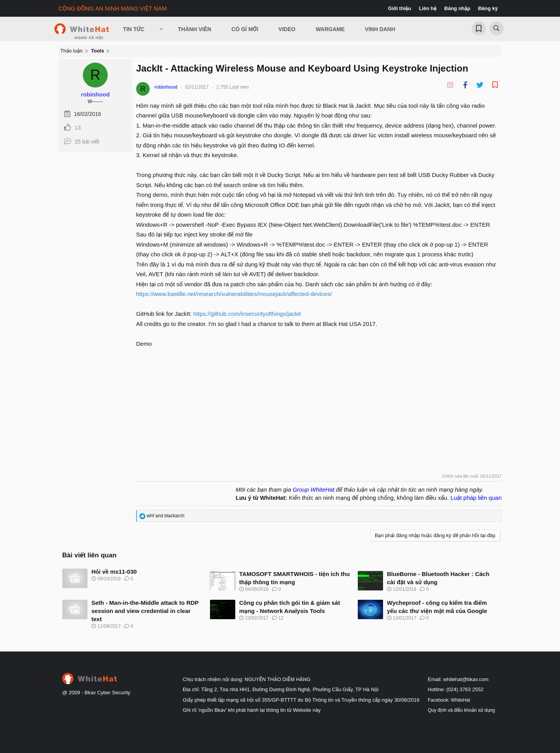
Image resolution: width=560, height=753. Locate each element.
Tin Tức (134, 29)
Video (287, 29)
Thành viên (195, 29)
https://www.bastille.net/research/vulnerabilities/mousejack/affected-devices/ (234, 294)
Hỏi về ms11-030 (114, 572)
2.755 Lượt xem (233, 87)
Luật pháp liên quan (476, 498)
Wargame (330, 29)
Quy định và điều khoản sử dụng (461, 710)
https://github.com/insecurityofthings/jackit (247, 314)
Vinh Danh (380, 29)
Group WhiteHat (313, 489)
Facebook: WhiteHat (449, 700)
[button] (161, 29)
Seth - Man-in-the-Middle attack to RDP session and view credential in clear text (145, 611)
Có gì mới (245, 29)
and (165, 516)
